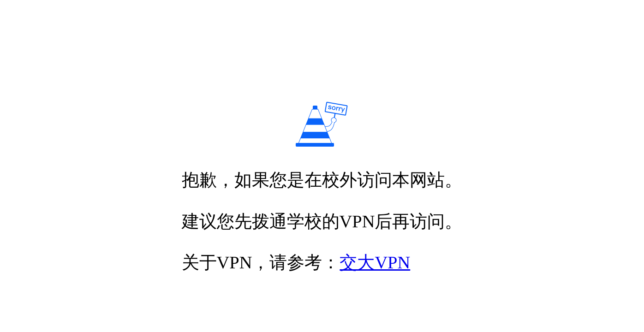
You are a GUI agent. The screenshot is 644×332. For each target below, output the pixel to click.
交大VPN (375, 262)
